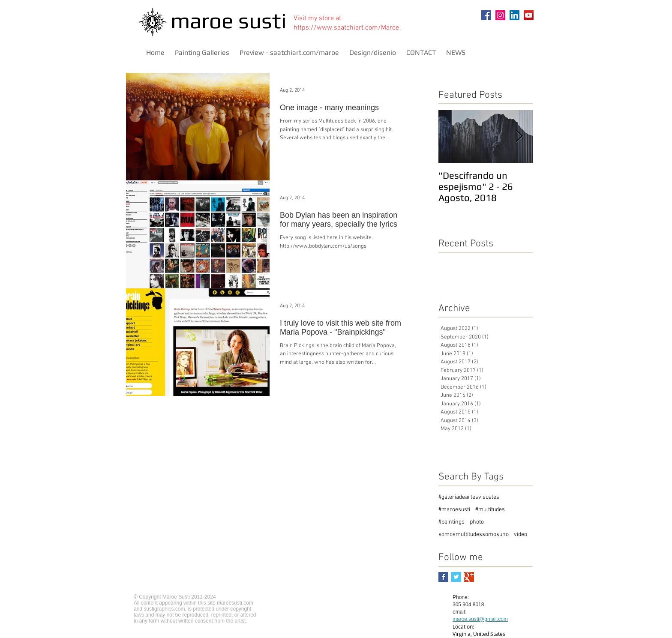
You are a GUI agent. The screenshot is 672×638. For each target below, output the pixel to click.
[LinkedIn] (514, 15)
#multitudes (490, 510)
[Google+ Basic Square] (469, 577)
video (520, 535)
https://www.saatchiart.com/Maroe (346, 28)
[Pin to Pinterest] (521, 35)
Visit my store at (317, 18)
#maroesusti (454, 510)
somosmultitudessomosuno (474, 535)
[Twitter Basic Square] (456, 577)
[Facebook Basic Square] (443, 577)
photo (477, 522)
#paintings (451, 522)
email (459, 612)
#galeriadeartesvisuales (469, 497)
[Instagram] (500, 15)
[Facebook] (486, 15)
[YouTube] (529, 15)
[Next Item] (519, 136)
